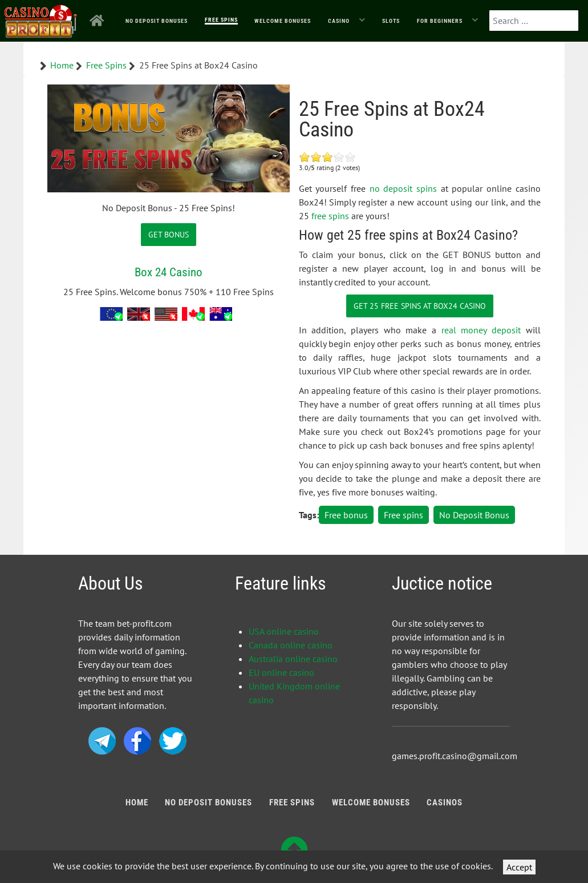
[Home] (99, 21)
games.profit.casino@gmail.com (455, 756)
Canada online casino (291, 645)
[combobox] (534, 21)
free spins (330, 216)
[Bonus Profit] (41, 19)
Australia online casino (293, 659)
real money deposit (481, 330)
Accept (519, 867)
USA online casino (284, 631)
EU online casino (281, 672)
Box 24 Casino (169, 272)
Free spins (404, 515)
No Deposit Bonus (474, 515)
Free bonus (346, 515)
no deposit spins (403, 188)
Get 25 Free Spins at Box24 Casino (420, 306)
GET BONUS (169, 234)
